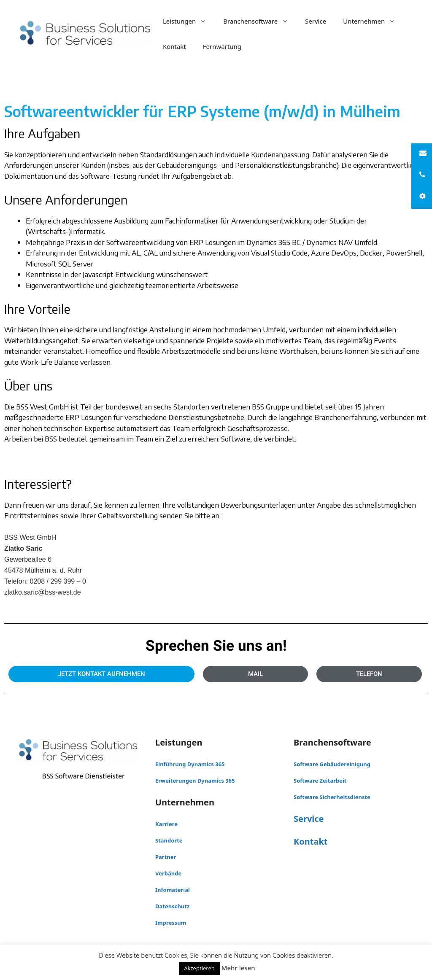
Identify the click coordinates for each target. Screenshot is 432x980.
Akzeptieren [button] (199, 968)
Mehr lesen (238, 968)
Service (316, 21)
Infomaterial (173, 890)
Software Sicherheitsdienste (332, 797)
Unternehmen (373, 21)
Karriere (166, 824)
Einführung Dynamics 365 (190, 764)
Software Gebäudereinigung (332, 764)
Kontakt (174, 46)
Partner (166, 857)
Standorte (169, 840)
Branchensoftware (260, 21)
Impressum (171, 923)
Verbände (168, 873)
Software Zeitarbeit (320, 781)
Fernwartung (222, 46)
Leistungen (189, 21)
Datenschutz (172, 906)
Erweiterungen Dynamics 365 (195, 781)
